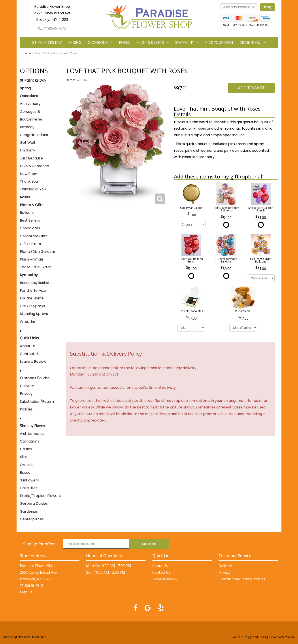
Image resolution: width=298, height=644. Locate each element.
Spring (75, 42)
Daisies (26, 449)
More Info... (250, 42)
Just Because (31, 158)
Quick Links (29, 338)
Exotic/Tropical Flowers (40, 496)
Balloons (27, 213)
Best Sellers (30, 220)
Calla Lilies (29, 488)
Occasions (98, 42)
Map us (26, 592)
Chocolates (30, 228)
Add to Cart (251, 88)
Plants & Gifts (150, 42)
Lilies (24, 457)
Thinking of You (33, 189)
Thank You (29, 181)
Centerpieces (32, 519)
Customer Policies (35, 378)
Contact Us (30, 354)
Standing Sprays (34, 314)
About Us (28, 346)
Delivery (27, 386)
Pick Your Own (219, 42)
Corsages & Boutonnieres (31, 115)
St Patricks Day (47, 42)
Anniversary (30, 104)
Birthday (27, 127)
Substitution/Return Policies (37, 405)
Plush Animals (32, 259)
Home (27, 53)
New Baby (28, 174)
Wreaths (27, 322)
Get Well (27, 143)
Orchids (27, 465)
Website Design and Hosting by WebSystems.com (264, 637)
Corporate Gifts (34, 236)
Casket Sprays (32, 306)
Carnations (29, 441)
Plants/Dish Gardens (38, 252)
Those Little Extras (36, 267)
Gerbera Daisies (34, 503)
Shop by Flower (33, 426)
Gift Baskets (30, 244)
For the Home (32, 298)
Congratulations (34, 135)
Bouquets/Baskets (36, 283)
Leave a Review (33, 361)
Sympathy (185, 42)
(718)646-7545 (52, 28)
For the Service (33, 290)
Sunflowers (29, 480)
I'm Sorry (27, 150)
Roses (124, 42)
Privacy (26, 394)
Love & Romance (34, 166)
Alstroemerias (32, 434)
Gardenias (29, 511)
